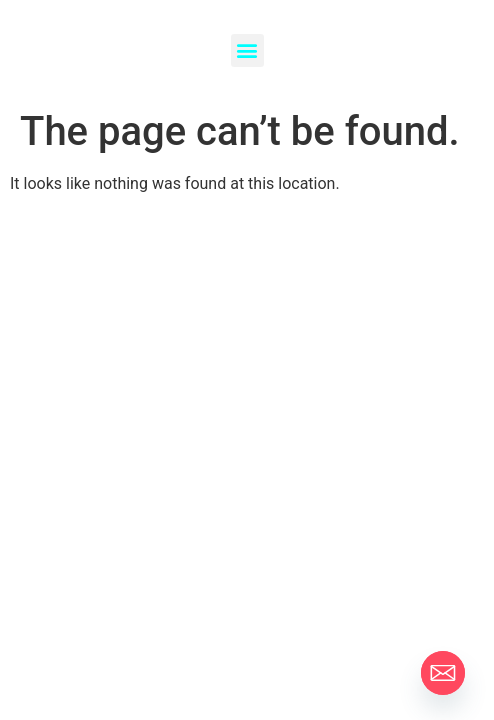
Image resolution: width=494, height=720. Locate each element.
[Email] (443, 673)
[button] (247, 50)
